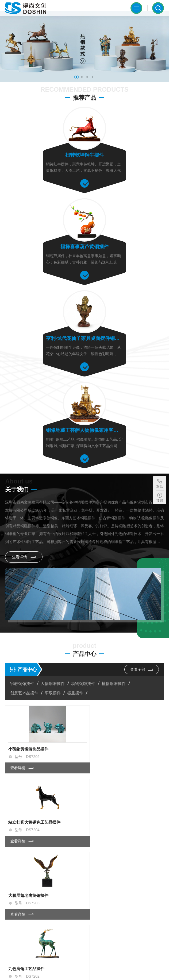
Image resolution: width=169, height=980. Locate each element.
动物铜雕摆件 (84, 506)
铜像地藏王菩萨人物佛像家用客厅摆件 (125, 249)
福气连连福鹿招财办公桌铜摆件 (118, 712)
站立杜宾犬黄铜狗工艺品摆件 (116, 570)
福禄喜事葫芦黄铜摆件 (125, 158)
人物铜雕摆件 (53, 506)
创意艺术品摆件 (25, 515)
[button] (76, 81)
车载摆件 (53, 515)
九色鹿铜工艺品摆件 (108, 641)
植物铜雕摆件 (114, 506)
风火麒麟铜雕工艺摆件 (28, 712)
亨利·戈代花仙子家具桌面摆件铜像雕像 (44, 249)
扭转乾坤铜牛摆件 (44, 158)
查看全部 (141, 491)
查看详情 (24, 376)
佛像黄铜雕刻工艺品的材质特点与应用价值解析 (56, 853)
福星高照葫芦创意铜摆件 (30, 784)
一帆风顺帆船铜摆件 (108, 784)
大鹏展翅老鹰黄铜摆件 (28, 641)
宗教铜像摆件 (23, 506)
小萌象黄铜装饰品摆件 (28, 570)
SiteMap (12, 971)
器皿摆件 (76, 515)
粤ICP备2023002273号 (39, 963)
